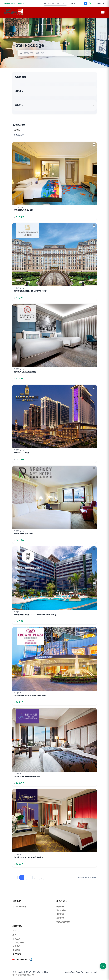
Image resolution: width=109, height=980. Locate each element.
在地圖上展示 (19, 135)
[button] (94, 145)
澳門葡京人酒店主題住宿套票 (25, 372)
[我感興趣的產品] (103, 966)
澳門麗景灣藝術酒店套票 (24, 534)
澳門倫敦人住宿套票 (22, 453)
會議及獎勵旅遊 (63, 922)
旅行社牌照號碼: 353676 (23, 975)
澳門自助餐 (61, 911)
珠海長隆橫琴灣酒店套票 (24, 210)
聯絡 (14, 935)
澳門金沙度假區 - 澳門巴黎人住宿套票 (29, 858)
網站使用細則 (18, 943)
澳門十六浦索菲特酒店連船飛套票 (27, 777)
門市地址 (16, 932)
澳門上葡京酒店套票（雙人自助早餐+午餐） (31, 291)
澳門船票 (60, 915)
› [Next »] (41, 879)
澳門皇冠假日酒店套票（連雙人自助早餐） (30, 696)
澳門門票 (60, 918)
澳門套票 (60, 907)
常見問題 (16, 951)
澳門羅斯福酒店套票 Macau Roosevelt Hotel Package (36, 615)
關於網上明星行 (19, 907)
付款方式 (16, 939)
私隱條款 (16, 947)
